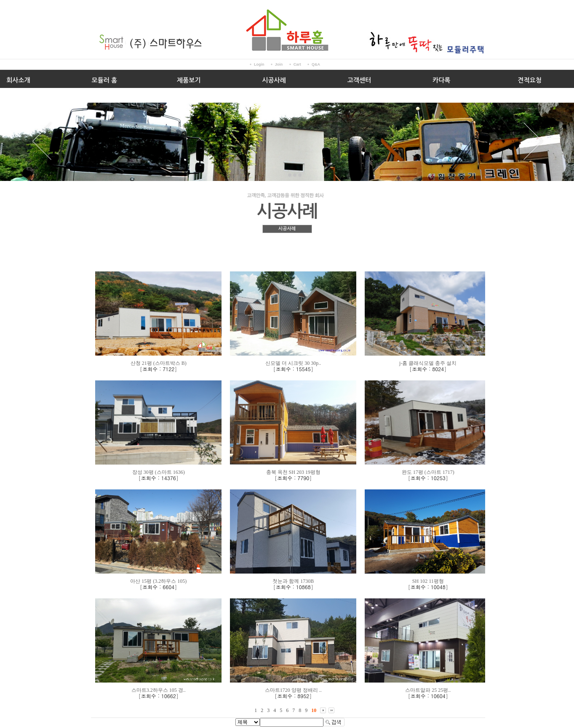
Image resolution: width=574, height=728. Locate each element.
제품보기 (189, 80)
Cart (297, 64)
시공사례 (274, 80)
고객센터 (359, 80)
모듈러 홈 (105, 80)
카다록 (441, 80)
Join (279, 64)
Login (259, 64)
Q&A (316, 64)
